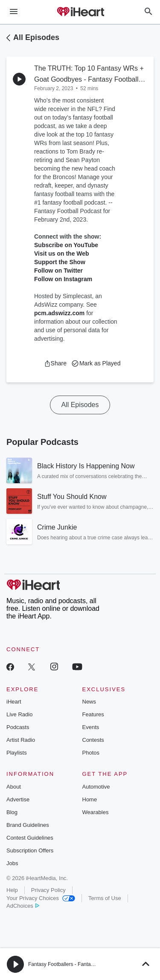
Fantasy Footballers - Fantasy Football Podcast (82, 964)
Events (91, 727)
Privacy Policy (48, 890)
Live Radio (19, 714)
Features (93, 714)
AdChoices (23, 906)
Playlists (17, 753)
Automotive (96, 787)
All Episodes (36, 37)
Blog (12, 812)
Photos (91, 753)
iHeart (14, 702)
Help (12, 890)
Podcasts (18, 727)
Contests (93, 740)
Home (90, 799)
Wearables (96, 812)
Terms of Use (105, 898)
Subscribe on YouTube (66, 245)
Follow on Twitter (58, 271)
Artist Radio (21, 740)
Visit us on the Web (62, 254)
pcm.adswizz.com (59, 313)
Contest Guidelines (30, 838)
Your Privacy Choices (41, 898)
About (14, 787)
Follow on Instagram (63, 279)
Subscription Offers (30, 850)
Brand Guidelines (28, 825)
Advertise (18, 799)
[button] (55, 363)
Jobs (12, 863)
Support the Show (60, 262)
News (89, 702)
